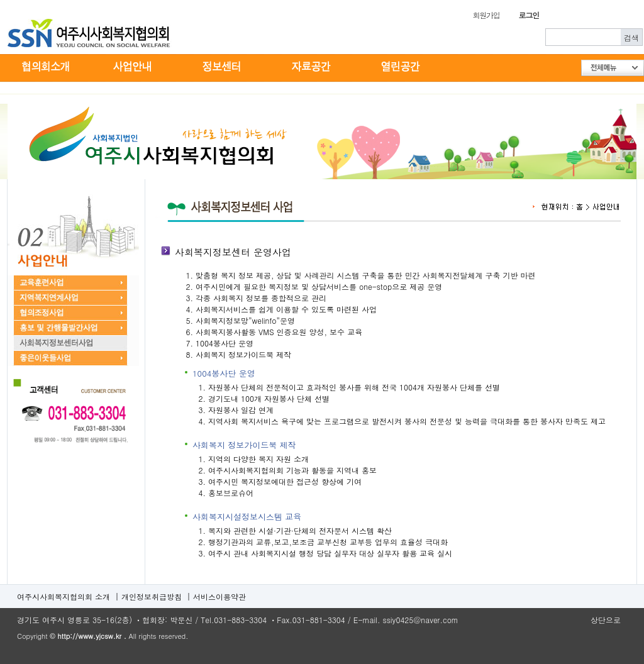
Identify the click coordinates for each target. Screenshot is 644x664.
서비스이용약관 (219, 596)
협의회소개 (45, 68)
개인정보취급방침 (152, 596)
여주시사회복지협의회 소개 (64, 596)
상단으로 (606, 620)
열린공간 (402, 68)
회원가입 (486, 15)
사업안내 (134, 68)
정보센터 (223, 68)
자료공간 (313, 68)
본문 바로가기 (0, 0)
